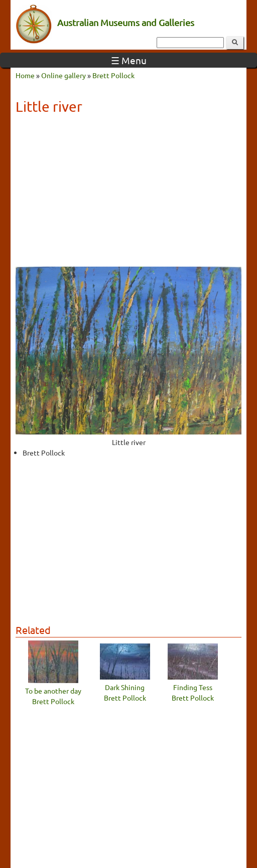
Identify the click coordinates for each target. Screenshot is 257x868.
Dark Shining (125, 687)
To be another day (53, 691)
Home (25, 75)
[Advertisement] (128, 194)
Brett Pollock (113, 75)
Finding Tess (193, 687)
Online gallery (63, 75)
